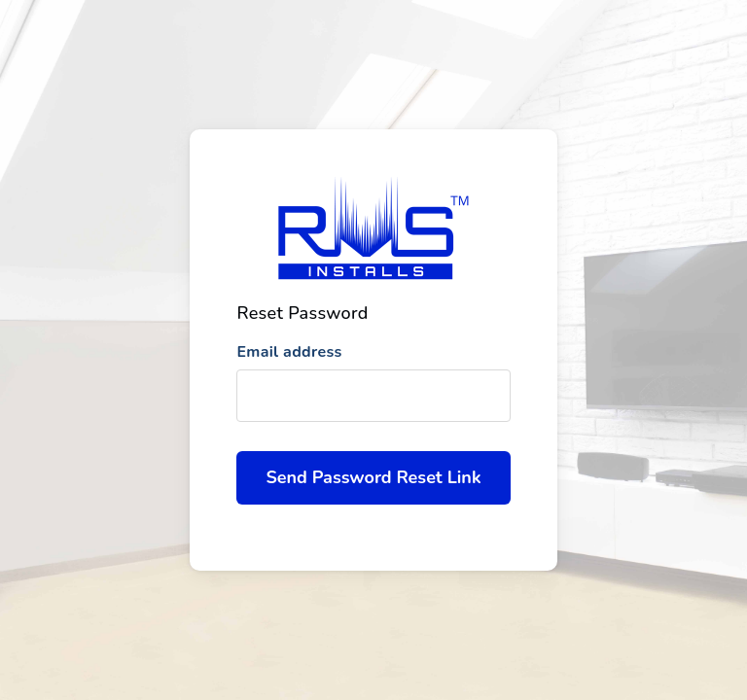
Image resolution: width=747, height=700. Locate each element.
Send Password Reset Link (373, 477)
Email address (289, 352)
